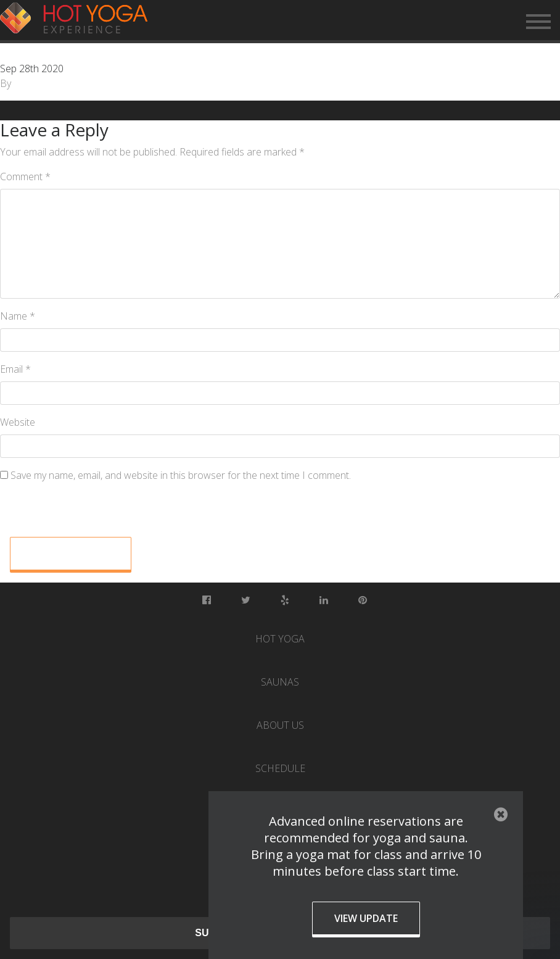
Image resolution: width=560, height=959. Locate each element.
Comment (25, 176)
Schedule (280, 768)
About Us (280, 725)
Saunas (280, 682)
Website (18, 422)
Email (15, 369)
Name (18, 316)
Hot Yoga (280, 639)
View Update (366, 918)
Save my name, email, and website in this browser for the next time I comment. (181, 475)
